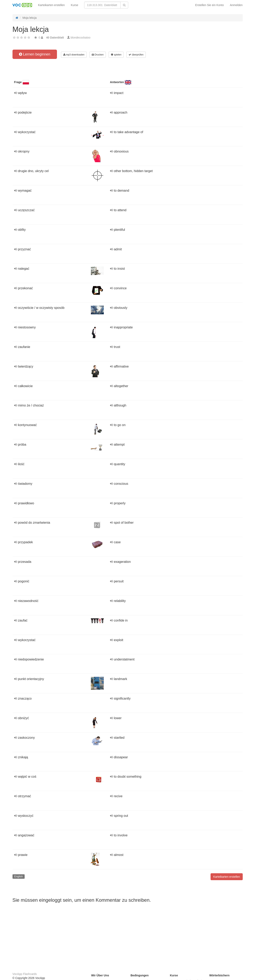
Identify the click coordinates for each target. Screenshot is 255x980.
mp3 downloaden (74, 55)
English (18, 876)
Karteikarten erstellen (51, 5)
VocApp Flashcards (25, 974)
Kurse (75, 5)
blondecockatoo (81, 38)
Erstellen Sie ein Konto (210, 5)
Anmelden (236, 5)
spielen (116, 55)
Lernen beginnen (35, 54)
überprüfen (136, 55)
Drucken (98, 55)
